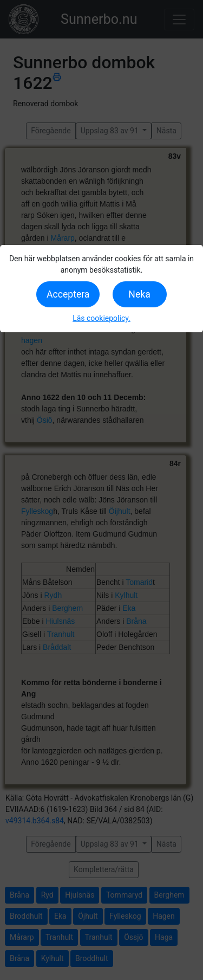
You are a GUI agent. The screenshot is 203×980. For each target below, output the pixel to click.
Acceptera (68, 294)
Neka (139, 294)
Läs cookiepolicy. (101, 318)
